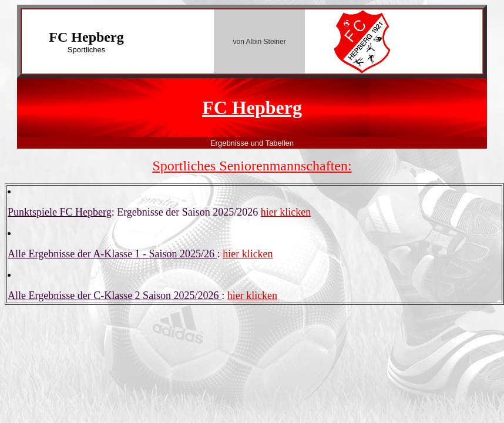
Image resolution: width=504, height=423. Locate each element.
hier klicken (286, 212)
